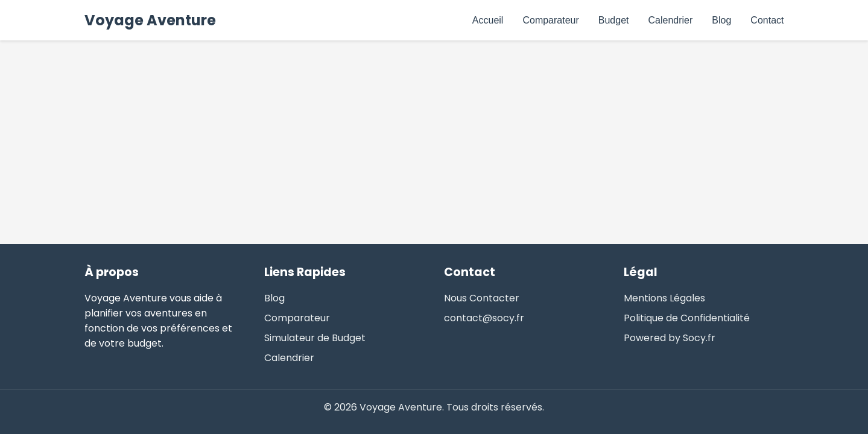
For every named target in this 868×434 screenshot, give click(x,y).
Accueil (488, 20)
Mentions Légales (664, 298)
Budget (614, 20)
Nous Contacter (482, 298)
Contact (767, 20)
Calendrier (671, 20)
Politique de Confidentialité (687, 318)
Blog (721, 20)
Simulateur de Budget (315, 338)
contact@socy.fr (484, 318)
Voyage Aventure (150, 20)
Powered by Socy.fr (670, 338)
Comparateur (550, 20)
